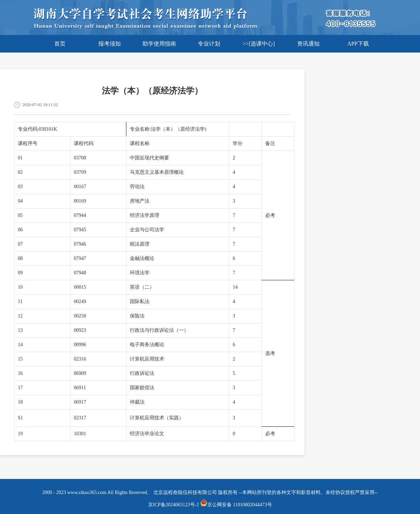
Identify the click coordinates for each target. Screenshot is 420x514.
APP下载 (358, 44)
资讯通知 (308, 44)
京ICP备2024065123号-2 (173, 505)
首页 (60, 44)
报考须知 (110, 44)
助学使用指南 (159, 44)
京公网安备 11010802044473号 (236, 505)
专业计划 (209, 44)
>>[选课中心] (259, 44)
